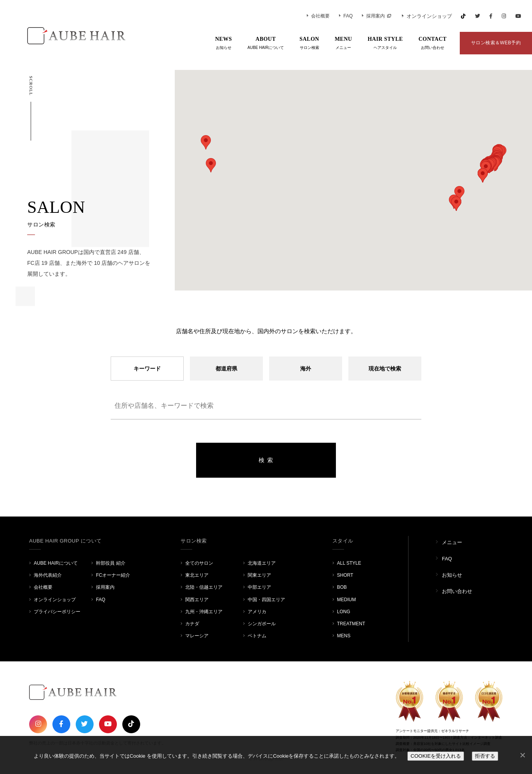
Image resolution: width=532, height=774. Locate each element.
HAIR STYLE (385, 43)
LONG (344, 612)
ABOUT (266, 43)
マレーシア (197, 636)
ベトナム (257, 636)
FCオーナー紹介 (113, 575)
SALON (309, 43)
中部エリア (259, 587)
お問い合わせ (457, 591)
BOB (342, 587)
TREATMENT (351, 624)
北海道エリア (262, 563)
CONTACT (433, 43)
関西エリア (197, 600)
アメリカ (257, 612)
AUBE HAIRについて (56, 563)
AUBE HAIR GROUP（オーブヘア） (66, 36)
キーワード (147, 369)
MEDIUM (347, 600)
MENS (344, 636)
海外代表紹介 (48, 575)
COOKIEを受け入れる (436, 756)
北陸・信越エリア (204, 587)
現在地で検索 (385, 369)
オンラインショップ (427, 16)
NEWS (223, 43)
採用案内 (373, 16)
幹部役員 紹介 (110, 563)
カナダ (192, 624)
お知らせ (452, 575)
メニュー (452, 542)
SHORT (345, 575)
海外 (306, 369)
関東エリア (259, 575)
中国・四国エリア (266, 600)
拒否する (485, 756)
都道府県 (226, 369)
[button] (459, 193)
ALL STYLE (349, 563)
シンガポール (262, 624)
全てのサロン (199, 563)
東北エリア (197, 575)
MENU (343, 43)
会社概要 (318, 16)
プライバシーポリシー (57, 612)
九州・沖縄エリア (204, 612)
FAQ (346, 16)
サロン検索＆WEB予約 (496, 43)
